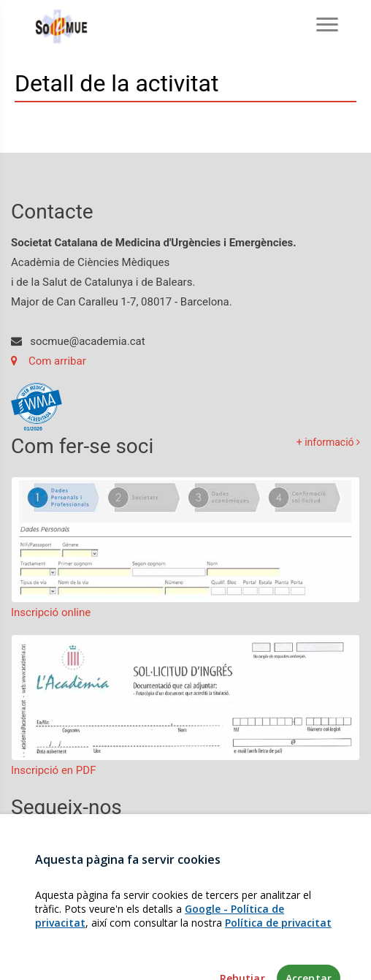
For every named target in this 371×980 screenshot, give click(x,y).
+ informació (328, 442)
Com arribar (49, 361)
